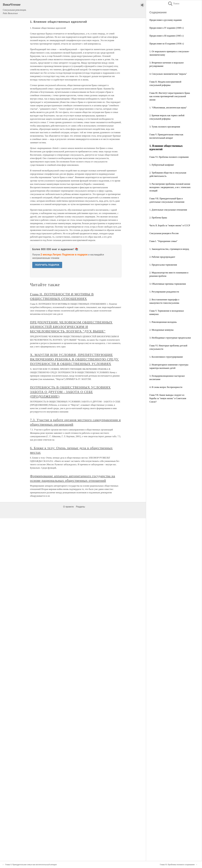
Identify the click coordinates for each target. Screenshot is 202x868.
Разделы (80, 507)
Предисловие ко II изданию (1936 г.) (167, 44)
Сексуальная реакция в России (164, 233)
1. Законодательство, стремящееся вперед (169, 249)
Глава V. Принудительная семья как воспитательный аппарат (31, 865)
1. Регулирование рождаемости (164, 292)
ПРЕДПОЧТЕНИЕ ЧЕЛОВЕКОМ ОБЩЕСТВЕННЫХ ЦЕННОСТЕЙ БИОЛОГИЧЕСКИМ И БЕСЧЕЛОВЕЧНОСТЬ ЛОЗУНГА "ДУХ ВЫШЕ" (71, 327)
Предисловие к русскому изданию (166, 20)
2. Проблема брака (158, 218)
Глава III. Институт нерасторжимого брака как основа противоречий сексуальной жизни (170, 96)
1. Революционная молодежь (163, 322)
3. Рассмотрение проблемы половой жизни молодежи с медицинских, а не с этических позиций (170, 187)
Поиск (174, 4)
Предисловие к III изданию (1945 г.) (167, 36)
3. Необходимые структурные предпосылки (170, 338)
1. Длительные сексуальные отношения (168, 210)
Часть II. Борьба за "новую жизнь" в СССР (170, 225)
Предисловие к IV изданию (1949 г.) (167, 28)
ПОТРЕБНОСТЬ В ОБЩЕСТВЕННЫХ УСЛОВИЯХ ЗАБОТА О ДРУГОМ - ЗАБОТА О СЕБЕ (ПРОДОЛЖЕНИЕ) (70, 392)
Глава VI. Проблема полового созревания (169, 157)
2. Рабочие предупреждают (162, 257)
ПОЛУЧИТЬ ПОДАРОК (47, 265)
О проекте (68, 507)
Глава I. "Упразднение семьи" (163, 241)
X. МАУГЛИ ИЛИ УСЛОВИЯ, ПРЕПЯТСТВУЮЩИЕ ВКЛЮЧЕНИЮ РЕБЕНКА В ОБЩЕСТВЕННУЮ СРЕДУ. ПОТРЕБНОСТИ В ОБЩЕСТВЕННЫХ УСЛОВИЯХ (74, 359)
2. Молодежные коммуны (161, 330)
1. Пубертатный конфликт (162, 165)
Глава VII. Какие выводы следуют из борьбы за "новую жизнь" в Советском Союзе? (168, 398)
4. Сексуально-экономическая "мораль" (168, 74)
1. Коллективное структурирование (166, 357)
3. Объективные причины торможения (168, 284)
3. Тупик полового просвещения (165, 127)
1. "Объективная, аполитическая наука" (168, 108)
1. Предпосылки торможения (163, 265)
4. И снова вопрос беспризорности (166, 387)
